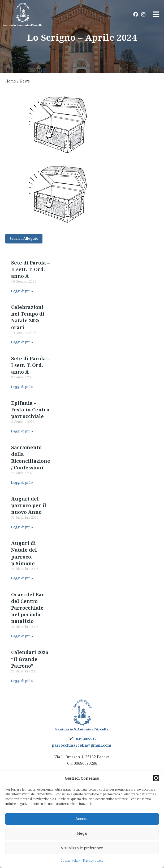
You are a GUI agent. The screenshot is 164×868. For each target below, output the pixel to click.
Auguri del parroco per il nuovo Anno (29, 505)
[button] (156, 778)
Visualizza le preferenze (82, 848)
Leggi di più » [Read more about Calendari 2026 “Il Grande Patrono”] (22, 681)
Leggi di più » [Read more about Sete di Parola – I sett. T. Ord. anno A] (22, 387)
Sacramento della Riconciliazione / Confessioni (31, 457)
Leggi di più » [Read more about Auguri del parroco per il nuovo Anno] (22, 527)
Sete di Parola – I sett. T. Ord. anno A (30, 365)
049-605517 (86, 739)
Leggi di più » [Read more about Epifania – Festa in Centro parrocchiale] (22, 431)
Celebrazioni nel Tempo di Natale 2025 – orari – (28, 317)
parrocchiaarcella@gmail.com (82, 745)
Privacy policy (93, 860)
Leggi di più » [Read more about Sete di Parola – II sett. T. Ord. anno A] (22, 291)
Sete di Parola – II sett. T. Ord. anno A (30, 269)
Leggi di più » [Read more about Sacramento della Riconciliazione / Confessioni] (22, 483)
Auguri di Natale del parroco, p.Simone (24, 553)
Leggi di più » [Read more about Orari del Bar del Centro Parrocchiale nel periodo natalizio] (22, 636)
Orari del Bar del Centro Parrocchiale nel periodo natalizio (28, 608)
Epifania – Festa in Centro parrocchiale (30, 410)
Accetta (82, 819)
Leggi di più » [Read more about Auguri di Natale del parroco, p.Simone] (22, 578)
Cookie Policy (70, 860)
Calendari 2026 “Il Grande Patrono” (30, 659)
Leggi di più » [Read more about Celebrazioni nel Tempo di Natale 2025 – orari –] (22, 342)
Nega (82, 833)
